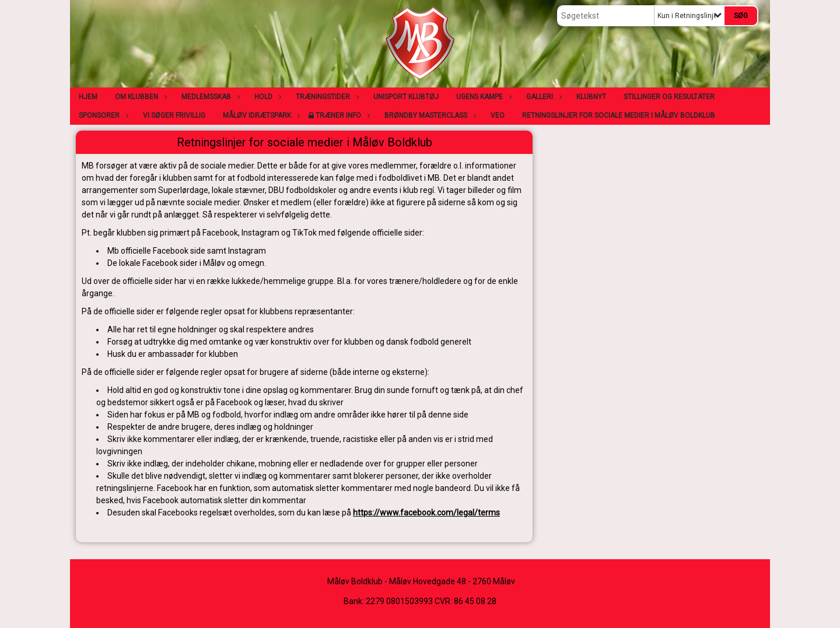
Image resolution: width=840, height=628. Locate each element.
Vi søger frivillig (174, 115)
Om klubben (139, 97)
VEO (498, 115)
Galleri (542, 97)
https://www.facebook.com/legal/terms (426, 513)
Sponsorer (102, 115)
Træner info (341, 115)
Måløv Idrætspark (260, 115)
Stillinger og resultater (669, 97)
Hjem (88, 97)
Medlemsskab (209, 97)
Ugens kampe (482, 97)
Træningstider (326, 97)
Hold (266, 97)
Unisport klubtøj (406, 97)
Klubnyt (591, 97)
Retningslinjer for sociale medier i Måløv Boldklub (619, 115)
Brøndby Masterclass (429, 115)
